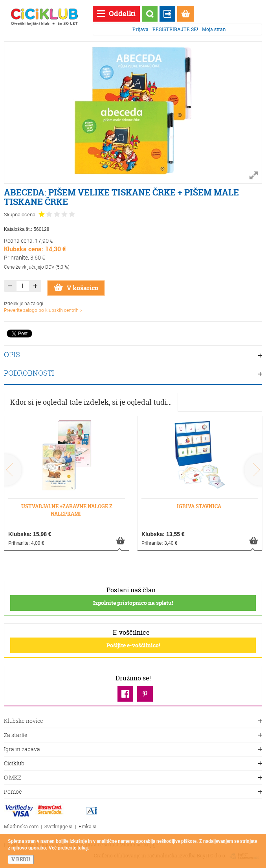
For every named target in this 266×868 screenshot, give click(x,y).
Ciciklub (133, 764)
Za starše (133, 735)
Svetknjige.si (59, 827)
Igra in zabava (133, 750)
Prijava (140, 29)
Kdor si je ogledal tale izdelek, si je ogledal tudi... (91, 402)
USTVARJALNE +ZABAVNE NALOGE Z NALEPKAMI (67, 510)
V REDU (21, 859)
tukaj (83, 848)
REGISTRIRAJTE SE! (175, 29)
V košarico (76, 288)
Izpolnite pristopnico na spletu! (133, 603)
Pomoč (133, 792)
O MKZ (133, 778)
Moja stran (214, 29)
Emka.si (88, 827)
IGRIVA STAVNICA (199, 506)
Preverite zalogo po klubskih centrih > (43, 310)
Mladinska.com (21, 827)
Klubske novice (133, 721)
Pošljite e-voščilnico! (133, 645)
